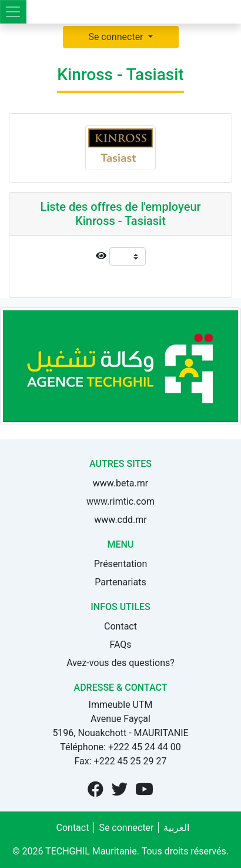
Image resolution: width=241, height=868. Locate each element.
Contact (120, 626)
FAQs (120, 645)
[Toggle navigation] (13, 12)
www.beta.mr (120, 483)
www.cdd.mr (120, 520)
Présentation (120, 564)
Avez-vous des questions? (120, 663)
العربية (176, 828)
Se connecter (117, 37)
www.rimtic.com (120, 501)
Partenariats (120, 582)
